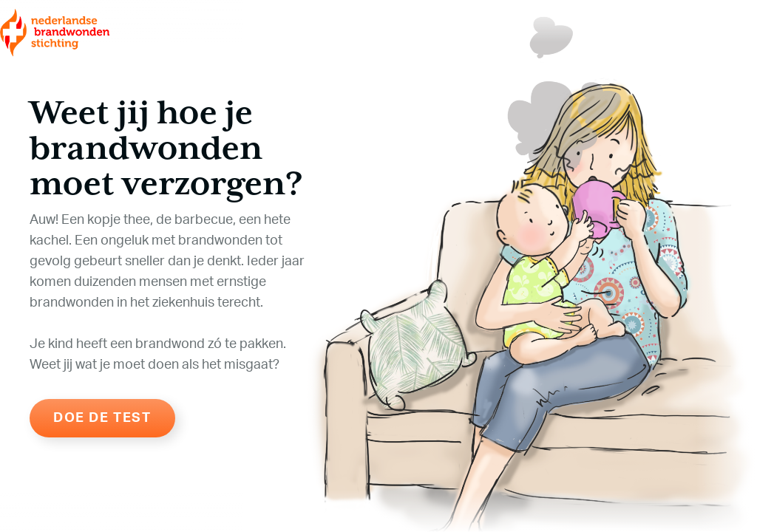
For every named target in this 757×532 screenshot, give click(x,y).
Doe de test (102, 418)
